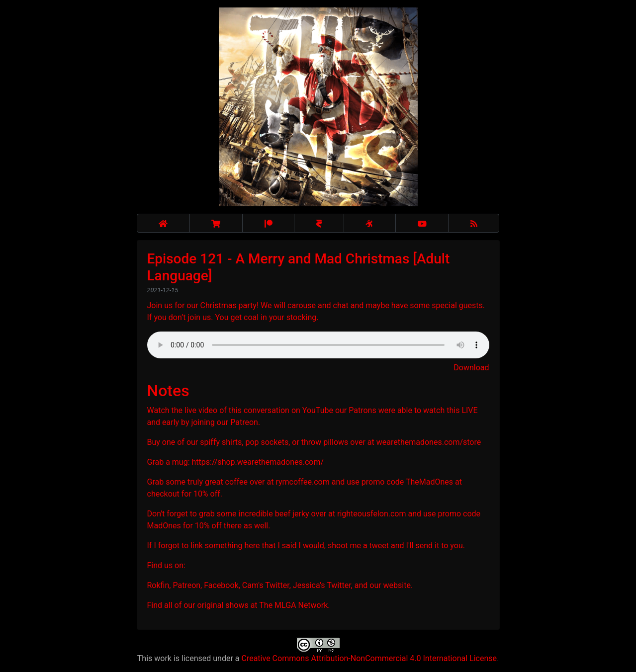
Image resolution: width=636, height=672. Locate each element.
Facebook (221, 585)
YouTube (318, 410)
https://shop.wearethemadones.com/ (258, 462)
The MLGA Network (293, 605)
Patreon (244, 422)
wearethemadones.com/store (429, 442)
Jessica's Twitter (322, 585)
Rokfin (158, 585)
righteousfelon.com (372, 514)
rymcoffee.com (302, 482)
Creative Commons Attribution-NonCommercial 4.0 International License (369, 658)
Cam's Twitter (266, 585)
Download (471, 368)
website (397, 585)
